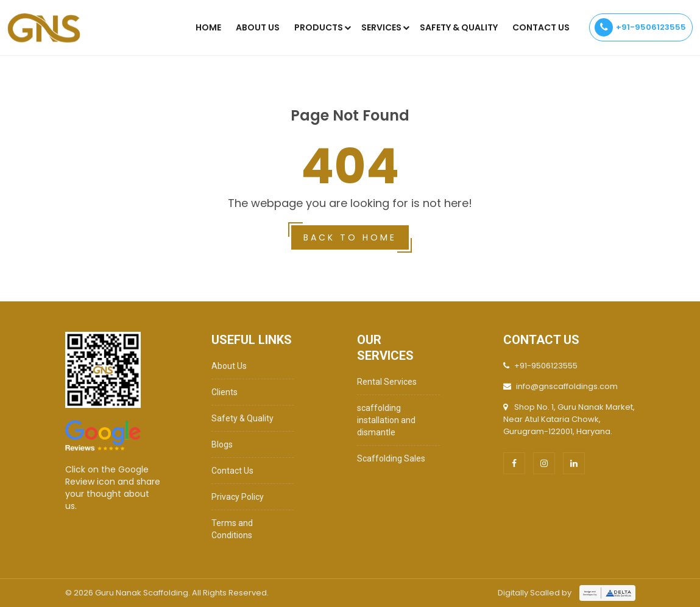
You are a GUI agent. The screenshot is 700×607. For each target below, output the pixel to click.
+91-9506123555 (640, 27)
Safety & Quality (242, 418)
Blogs (222, 444)
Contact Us (541, 27)
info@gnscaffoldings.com (567, 386)
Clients (224, 392)
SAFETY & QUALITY (459, 27)
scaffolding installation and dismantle (386, 420)
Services (381, 27)
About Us (258, 27)
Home (208, 27)
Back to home (350, 237)
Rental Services (387, 382)
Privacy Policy (238, 497)
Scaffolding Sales (391, 458)
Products (319, 27)
